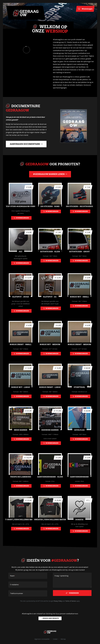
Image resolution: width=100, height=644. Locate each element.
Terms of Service (71, 601)
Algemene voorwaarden (42, 639)
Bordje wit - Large (21, 394)
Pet (21, 258)
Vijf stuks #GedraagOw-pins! (21, 213)
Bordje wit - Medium (50, 351)
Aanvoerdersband (79, 483)
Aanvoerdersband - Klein (50, 483)
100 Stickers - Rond (50, 213)
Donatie (79, 526)
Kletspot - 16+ (50, 303)
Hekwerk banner (50, 437)
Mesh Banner (21, 437)
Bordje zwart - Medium (79, 351)
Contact (55, 639)
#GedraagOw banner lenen (50, 174)
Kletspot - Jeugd (21, 303)
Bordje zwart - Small (21, 351)
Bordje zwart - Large (50, 394)
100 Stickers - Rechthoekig (79, 213)
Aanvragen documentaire (26, 144)
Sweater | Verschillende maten (50, 526)
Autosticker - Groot (79, 258)
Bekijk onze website (50, 618)
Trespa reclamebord (21, 483)
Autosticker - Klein (50, 258)
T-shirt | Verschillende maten (21, 526)
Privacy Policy (58, 601)
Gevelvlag (79, 437)
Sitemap (63, 639)
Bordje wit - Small (79, 303)
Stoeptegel (79, 394)
